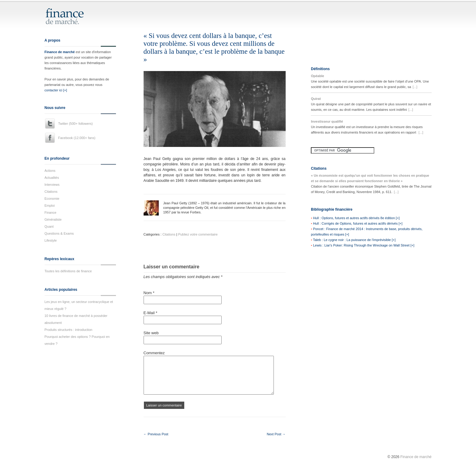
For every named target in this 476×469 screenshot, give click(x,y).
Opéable (317, 76)
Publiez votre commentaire (198, 234)
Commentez (154, 353)
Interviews (52, 185)
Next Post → (276, 434)
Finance (51, 212)
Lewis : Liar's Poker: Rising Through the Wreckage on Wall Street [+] (364, 245)
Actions (50, 171)
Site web (151, 333)
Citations (51, 192)
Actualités (52, 178)
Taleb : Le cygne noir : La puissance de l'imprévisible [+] (354, 240)
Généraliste (53, 219)
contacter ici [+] (56, 90)
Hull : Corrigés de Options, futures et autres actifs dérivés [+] (358, 223)
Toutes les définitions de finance (68, 271)
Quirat (316, 99)
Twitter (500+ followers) (76, 124)
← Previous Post (156, 434)
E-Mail (151, 313)
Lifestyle (51, 240)
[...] (415, 87)
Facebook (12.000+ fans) (77, 138)
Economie (52, 199)
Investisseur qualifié (327, 121)
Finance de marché (60, 52)
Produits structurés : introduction (69, 330)
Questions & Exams (59, 233)
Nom (149, 293)
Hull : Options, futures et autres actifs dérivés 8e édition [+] (356, 218)
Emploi (50, 206)
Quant (49, 226)
